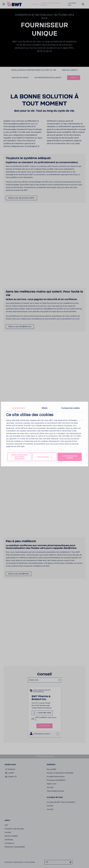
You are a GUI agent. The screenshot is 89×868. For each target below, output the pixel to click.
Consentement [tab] (18, 408)
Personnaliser (45, 457)
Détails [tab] (44, 408)
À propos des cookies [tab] (71, 408)
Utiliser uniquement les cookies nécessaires (19, 457)
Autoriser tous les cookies (70, 457)
